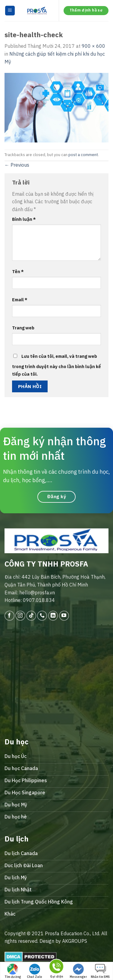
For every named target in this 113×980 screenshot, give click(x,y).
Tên (18, 271)
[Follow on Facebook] (9, 616)
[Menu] (10, 11)
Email (20, 300)
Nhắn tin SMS (100, 971)
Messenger (78, 971)
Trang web (23, 328)
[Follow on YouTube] (64, 616)
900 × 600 (93, 46)
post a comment (83, 155)
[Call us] (42, 616)
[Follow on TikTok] (31, 616)
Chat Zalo (35, 971)
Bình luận (24, 219)
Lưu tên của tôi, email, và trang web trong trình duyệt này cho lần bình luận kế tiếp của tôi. (56, 365)
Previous (17, 165)
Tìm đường (13, 971)
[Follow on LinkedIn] (53, 616)
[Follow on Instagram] (20, 616)
